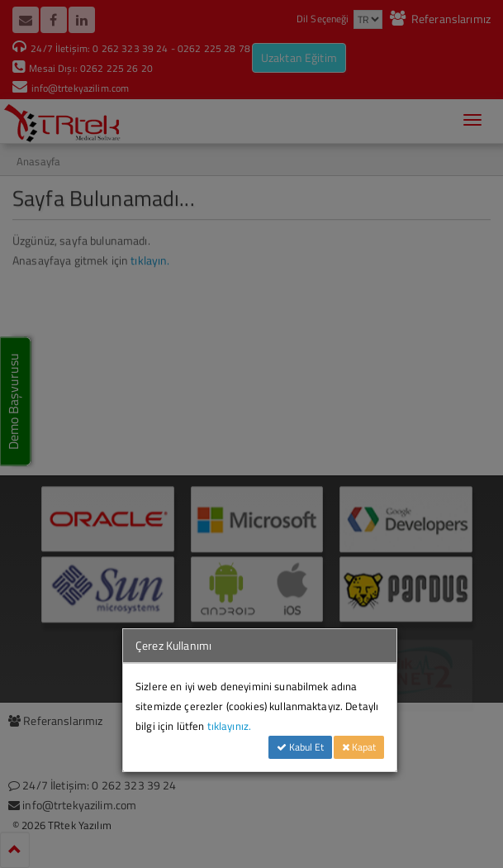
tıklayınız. (230, 726)
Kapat (359, 747)
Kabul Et (300, 747)
